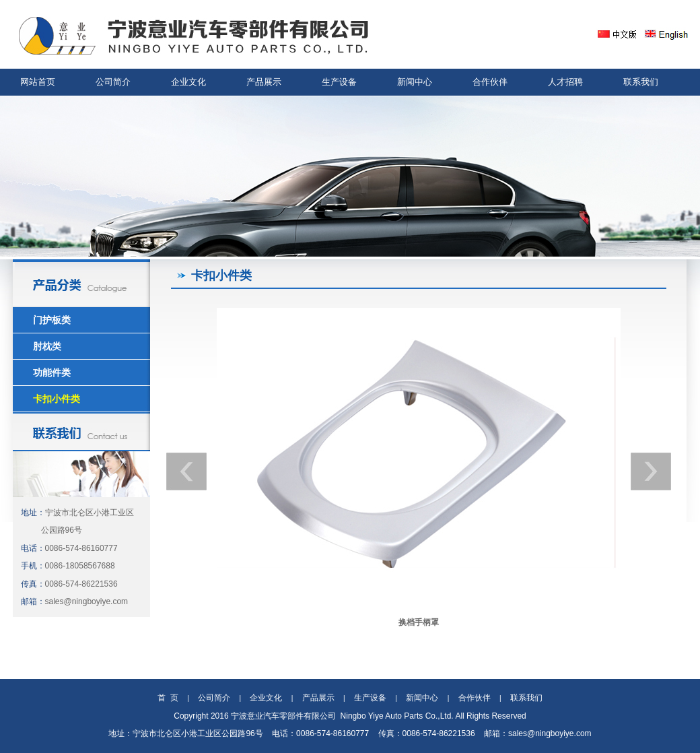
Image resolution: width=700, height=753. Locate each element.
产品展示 (264, 82)
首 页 (168, 698)
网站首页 (38, 82)
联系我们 (641, 82)
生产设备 (339, 82)
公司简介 (113, 82)
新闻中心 (415, 82)
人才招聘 (565, 82)
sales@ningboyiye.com (87, 601)
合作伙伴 (490, 82)
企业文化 (188, 82)
